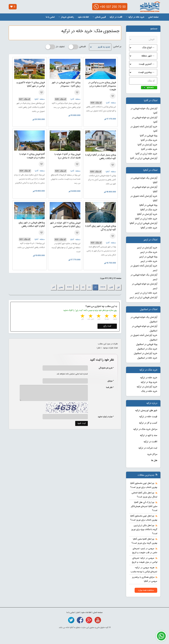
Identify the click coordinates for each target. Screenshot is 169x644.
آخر (54, 287)
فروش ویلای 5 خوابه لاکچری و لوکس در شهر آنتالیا (31, 84)
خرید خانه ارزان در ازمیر (146, 293)
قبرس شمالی (99, 17)
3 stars (98, 316)
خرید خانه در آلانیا (149, 149)
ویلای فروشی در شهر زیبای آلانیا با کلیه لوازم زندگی (101, 228)
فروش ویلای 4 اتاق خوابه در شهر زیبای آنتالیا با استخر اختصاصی (65, 225)
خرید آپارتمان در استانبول (146, 354)
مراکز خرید (152, 454)
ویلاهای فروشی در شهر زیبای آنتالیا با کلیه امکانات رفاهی (32, 225)
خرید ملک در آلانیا (149, 140)
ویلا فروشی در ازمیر (148, 257)
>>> (69, 287)
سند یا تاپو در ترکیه (149, 435)
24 (77, 287)
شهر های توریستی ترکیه (146, 411)
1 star (114, 316)
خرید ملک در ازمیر (149, 252)
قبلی (111, 287)
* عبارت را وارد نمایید (106, 417)
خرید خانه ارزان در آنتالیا (146, 219)
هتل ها (154, 461)
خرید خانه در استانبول (147, 358)
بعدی (61, 287)
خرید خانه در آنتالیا (149, 228)
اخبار (78, 612)
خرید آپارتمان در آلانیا (147, 145)
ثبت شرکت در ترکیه (148, 448)
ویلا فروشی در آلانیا (149, 136)
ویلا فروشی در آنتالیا (148, 205)
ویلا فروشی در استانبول (147, 344)
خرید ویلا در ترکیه (149, 382)
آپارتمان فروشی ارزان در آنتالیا (143, 223)
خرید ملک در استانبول (147, 349)
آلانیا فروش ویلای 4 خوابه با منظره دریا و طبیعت (32, 156)
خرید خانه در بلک (149, 391)
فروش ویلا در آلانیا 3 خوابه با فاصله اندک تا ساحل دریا (67, 156)
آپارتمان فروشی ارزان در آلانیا (144, 158)
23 (83, 287)
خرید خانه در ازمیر (149, 261)
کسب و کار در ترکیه (148, 423)
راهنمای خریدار (66, 17)
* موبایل (109, 381)
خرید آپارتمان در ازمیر (147, 248)
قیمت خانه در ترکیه (148, 417)
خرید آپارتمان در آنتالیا (147, 214)
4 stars (90, 316)
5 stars (82, 316)
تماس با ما (50, 17)
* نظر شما (108, 387)
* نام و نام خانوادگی (105, 368)
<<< (103, 287)
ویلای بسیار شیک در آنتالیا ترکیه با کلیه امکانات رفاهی (101, 157)
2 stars (106, 316)
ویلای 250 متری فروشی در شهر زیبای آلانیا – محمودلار (66, 84)
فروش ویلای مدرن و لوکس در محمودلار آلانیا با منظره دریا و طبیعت (102, 86)
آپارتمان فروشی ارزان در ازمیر (143, 298)
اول (118, 287)
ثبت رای (107, 326)
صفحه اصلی (153, 17)
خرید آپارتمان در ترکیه (147, 387)
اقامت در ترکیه (116, 17)
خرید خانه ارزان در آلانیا (146, 154)
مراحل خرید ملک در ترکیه (145, 429)
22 (89, 287)
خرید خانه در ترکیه (135, 17)
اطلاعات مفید (83, 17)
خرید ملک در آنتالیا (149, 210)
